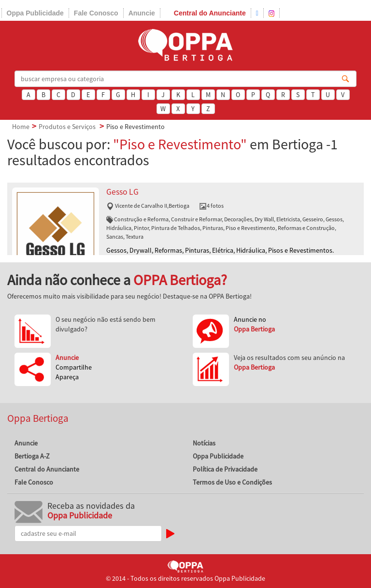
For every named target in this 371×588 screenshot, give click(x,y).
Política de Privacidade (225, 469)
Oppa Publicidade (35, 13)
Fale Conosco (96, 13)
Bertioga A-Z (32, 456)
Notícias (204, 443)
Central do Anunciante (210, 13)
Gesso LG (122, 192)
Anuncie (142, 13)
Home (21, 127)
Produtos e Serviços (67, 127)
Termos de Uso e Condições (232, 482)
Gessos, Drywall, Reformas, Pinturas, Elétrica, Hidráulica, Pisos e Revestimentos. (220, 250)
